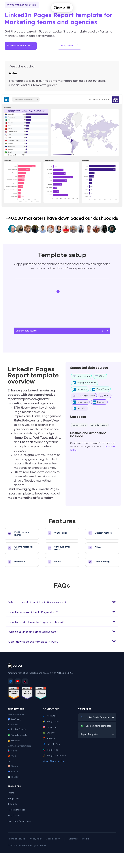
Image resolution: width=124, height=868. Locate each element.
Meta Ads (50, 716)
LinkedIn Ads (51, 744)
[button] (62, 602)
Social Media (79, 425)
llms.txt (85, 839)
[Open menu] (69, 8)
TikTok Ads (50, 750)
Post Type (80, 402)
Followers (80, 389)
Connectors (51, 709)
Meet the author (22, 67)
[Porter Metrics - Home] (59, 8)
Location (79, 408)
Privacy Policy (36, 839)
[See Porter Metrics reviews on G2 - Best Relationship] (41, 694)
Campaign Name (84, 396)
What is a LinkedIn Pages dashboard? (33, 632)
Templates (13, 799)
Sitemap (73, 839)
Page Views (100, 389)
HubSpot (49, 739)
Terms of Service (16, 839)
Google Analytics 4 (55, 756)
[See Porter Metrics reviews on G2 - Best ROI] (27, 694)
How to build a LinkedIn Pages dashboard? (36, 622)
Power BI (14, 741)
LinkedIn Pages (99, 425)
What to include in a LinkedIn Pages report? (37, 603)
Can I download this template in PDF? (33, 642)
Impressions (81, 376)
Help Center (14, 816)
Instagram (50, 727)
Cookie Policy (53, 839)
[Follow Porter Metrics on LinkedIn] (10, 681)
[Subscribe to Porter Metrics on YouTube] (18, 681)
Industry (99, 402)
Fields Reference (17, 810)
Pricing (11, 793)
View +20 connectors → (55, 761)
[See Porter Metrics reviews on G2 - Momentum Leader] (14, 694)
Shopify (49, 733)
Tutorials (12, 804)
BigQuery (14, 719)
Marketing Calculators (19, 821)
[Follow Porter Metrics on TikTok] (25, 681)
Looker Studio (17, 729)
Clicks (100, 376)
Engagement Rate (85, 383)
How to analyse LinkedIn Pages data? (33, 612)
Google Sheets (17, 735)
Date (105, 396)
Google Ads (51, 722)
